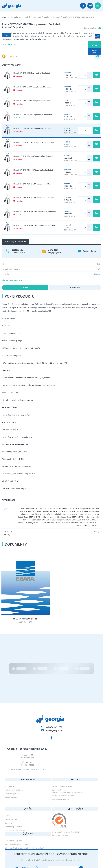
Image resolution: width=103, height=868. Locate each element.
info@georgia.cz (54, 253)
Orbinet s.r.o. (93, 860)
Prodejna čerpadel (60, 766)
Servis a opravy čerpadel (62, 762)
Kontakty (8, 799)
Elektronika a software (14, 766)
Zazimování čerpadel (13, 816)
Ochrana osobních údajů (15, 806)
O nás (7, 791)
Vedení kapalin (11, 773)
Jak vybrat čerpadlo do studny (17, 820)
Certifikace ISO (11, 795)
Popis (25, 287)
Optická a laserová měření (63, 771)
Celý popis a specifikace (13, 45)
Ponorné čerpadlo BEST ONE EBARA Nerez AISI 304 (74, 17)
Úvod (4, 17)
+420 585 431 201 (18, 253)
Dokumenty (75, 287)
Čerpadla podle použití (20, 17)
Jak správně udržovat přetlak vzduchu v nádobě (24, 824)
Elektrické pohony (12, 770)
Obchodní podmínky (13, 802)
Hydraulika (9, 762)
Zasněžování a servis (61, 775)
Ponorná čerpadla (42, 17)
